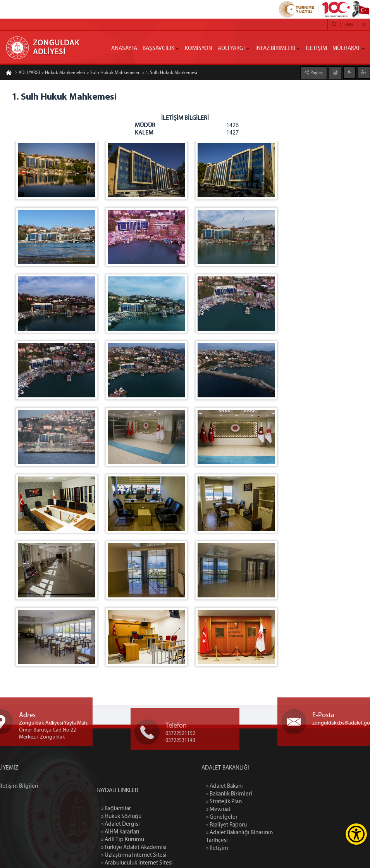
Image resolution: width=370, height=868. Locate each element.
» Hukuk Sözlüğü (121, 860)
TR (363, 25)
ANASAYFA (124, 49)
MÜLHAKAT (346, 49)
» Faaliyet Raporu (258, 825)
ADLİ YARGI (231, 49)
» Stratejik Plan (256, 802)
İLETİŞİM (316, 49)
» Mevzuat (250, 810)
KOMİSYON (199, 49)
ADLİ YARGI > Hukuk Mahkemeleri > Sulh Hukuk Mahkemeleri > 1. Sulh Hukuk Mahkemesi (106, 73)
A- (350, 72)
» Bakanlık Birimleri (261, 794)
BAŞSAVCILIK (158, 49)
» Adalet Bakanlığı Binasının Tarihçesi (271, 837)
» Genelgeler (254, 817)
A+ (364, 72)
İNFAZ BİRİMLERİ (275, 49)
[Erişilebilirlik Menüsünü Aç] (356, 834)
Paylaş (316, 72)
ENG (349, 25)
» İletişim (249, 848)
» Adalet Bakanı (256, 786)
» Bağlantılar (116, 852)
